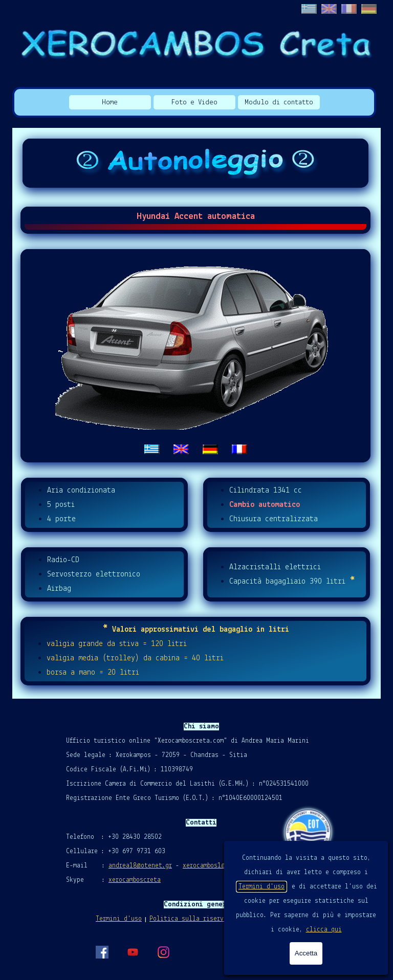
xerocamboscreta (135, 880)
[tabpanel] (195, 356)
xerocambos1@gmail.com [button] (220, 866)
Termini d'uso (261, 887)
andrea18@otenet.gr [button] (140, 866)
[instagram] (163, 952)
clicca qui (324, 930)
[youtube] (133, 952)
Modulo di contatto (279, 103)
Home (110, 103)
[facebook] (102, 952)
